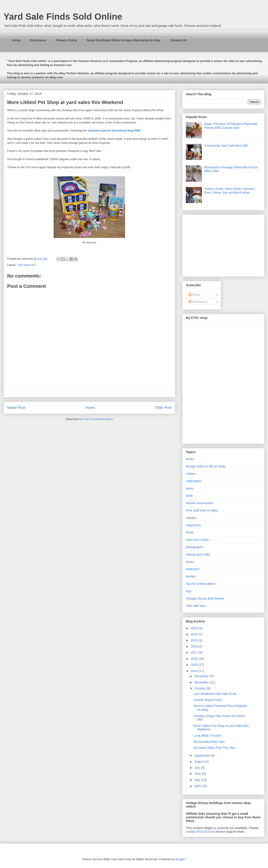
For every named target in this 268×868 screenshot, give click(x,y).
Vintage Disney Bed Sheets (205, 598)
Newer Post (16, 408)
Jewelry (191, 518)
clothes (191, 474)
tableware (193, 569)
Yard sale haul (26, 265)
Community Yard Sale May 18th (226, 146)
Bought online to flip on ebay (206, 466)
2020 (195, 634)
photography (195, 547)
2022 (195, 628)
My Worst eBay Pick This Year (215, 748)
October (200, 688)
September (202, 756)
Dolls (189, 496)
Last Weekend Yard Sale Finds (215, 694)
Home (16, 40)
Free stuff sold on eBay (202, 510)
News (190, 532)
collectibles (193, 481)
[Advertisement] (214, 244)
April (198, 786)
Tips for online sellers (201, 584)
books (190, 459)
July (198, 768)
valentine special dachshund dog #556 (114, 131)
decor (190, 488)
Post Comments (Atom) (98, 419)
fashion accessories (200, 503)
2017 (195, 653)
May (198, 780)
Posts (194, 295)
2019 (195, 640)
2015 (195, 665)
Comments (198, 302)
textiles (191, 576)
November (202, 682)
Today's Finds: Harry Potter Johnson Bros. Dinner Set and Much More (229, 191)
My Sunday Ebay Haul (209, 742)
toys (189, 591)
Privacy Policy (66, 40)
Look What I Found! (207, 736)
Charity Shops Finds (208, 700)
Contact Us (178, 40)
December (202, 676)
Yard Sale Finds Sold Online (63, 17)
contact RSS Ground (200, 832)
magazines (193, 525)
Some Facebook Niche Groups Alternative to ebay (124, 40)
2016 (195, 659)
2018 (195, 646)
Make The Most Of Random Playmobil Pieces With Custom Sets (231, 126)
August (200, 762)
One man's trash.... (199, 540)
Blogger (180, 859)
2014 (195, 671)
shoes (190, 562)
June (198, 774)
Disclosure (38, 40)
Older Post (163, 408)
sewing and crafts (198, 554)
